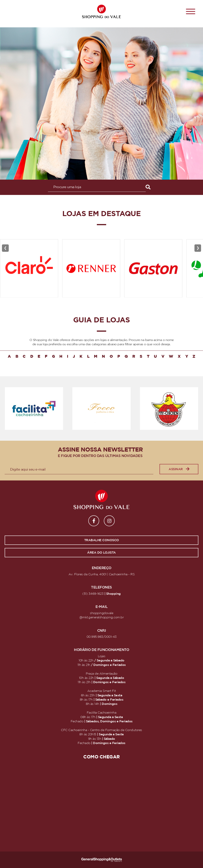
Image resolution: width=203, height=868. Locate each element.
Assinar (179, 469)
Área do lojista (101, 553)
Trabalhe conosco (102, 540)
